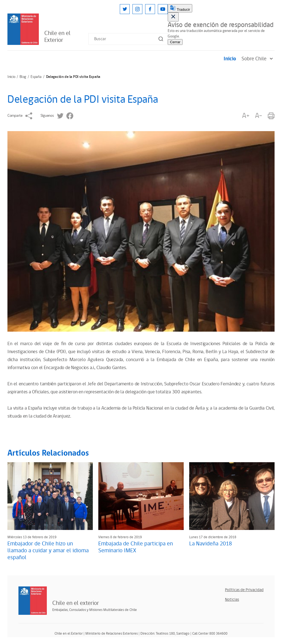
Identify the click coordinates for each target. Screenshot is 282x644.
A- (259, 116)
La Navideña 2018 (211, 544)
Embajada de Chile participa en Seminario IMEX (136, 547)
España (36, 77)
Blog (23, 77)
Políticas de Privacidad (244, 590)
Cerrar (175, 42)
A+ (246, 116)
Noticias (232, 600)
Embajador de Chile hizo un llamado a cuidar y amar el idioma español (48, 551)
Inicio (230, 59)
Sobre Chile (258, 59)
